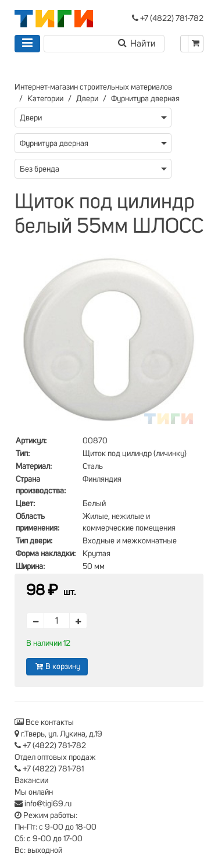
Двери (87, 99)
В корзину (57, 666)
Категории (45, 99)
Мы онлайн (34, 792)
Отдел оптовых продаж (55, 757)
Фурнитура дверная (145, 99)
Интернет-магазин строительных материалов (93, 87)
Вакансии (31, 781)
